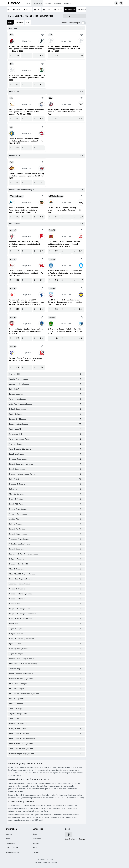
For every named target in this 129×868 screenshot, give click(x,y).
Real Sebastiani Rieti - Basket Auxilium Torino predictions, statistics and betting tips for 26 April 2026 (65, 302)
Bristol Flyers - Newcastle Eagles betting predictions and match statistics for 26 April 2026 (65, 112)
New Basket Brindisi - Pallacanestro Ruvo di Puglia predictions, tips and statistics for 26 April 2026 (65, 273)
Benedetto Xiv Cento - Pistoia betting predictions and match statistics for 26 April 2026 (25, 244)
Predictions (37, 3)
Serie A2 (13, 230)
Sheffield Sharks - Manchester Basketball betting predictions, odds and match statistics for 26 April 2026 (26, 112)
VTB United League (17, 196)
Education (68, 3)
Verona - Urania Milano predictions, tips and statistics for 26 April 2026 (25, 359)
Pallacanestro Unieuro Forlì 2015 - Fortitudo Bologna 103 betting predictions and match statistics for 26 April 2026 (26, 302)
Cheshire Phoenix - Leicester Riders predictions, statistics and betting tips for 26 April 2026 (26, 141)
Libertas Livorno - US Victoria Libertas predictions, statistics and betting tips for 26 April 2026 (26, 273)
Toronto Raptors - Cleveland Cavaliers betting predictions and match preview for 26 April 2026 (66, 49)
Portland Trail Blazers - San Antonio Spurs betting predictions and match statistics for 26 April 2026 (26, 49)
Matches (48, 3)
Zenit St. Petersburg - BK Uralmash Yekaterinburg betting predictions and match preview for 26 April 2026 (25, 210)
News (28, 3)
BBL (11, 98)
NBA (11, 35)
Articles (58, 3)
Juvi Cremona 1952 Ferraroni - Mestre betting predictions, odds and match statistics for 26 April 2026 (64, 244)
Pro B (12, 162)
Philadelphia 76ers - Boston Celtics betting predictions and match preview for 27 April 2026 (27, 78)
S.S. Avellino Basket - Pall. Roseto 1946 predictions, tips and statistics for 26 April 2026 (66, 331)
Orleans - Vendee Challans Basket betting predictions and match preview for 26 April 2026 (27, 176)
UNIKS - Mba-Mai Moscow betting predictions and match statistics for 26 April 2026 (64, 210)
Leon (68, 829)
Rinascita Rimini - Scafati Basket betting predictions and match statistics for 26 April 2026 (26, 331)
